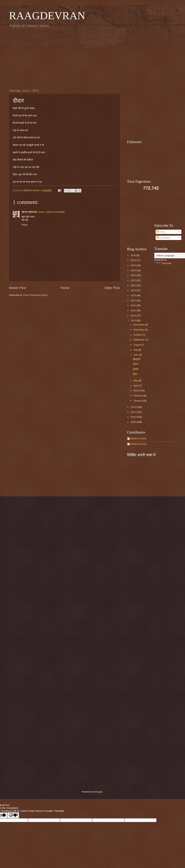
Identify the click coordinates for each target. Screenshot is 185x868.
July (136, 350)
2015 (133, 310)
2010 (133, 417)
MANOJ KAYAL (139, 439)
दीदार (135, 374)
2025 (133, 260)
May (136, 380)
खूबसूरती (137, 359)
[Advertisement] (93, 58)
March (137, 390)
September (140, 340)
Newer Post (18, 288)
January (138, 401)
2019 (133, 290)
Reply (25, 225)
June (136, 355)
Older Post (112, 288)
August (137, 345)
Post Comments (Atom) (35, 295)
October (138, 335)
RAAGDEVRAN (47, 16)
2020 (133, 285)
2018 (133, 295)
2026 (133, 255)
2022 (133, 275)
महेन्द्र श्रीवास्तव (29, 212)
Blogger (99, 792)
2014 (133, 316)
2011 (133, 412)
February (138, 396)
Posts (161, 232)
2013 (133, 320)
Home (65, 288)
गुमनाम (136, 369)
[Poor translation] (13, 815)
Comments (163, 238)
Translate (163, 263)
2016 (133, 305)
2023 (133, 270)
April (136, 386)
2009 (133, 422)
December (139, 325)
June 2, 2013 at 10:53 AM (51, 212)
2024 (133, 265)
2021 (133, 280)
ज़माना (136, 364)
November (139, 330)
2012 (133, 407)
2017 (133, 300)
